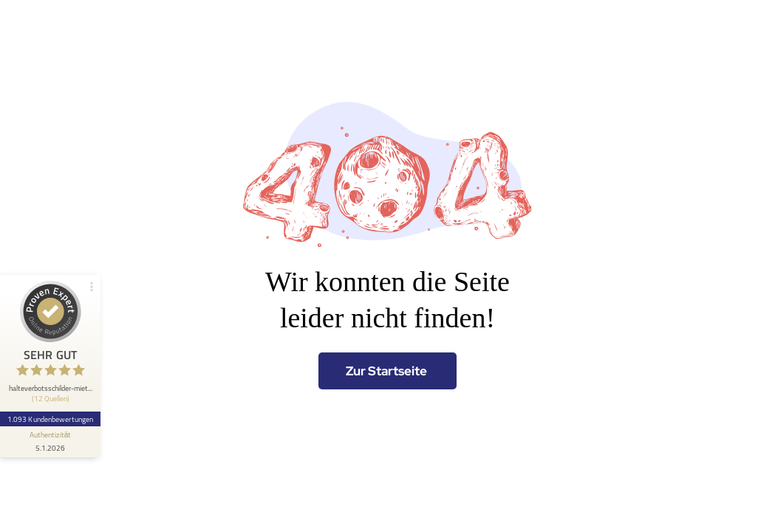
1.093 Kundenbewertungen (50, 419)
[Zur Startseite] (387, 371)
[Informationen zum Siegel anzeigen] (50, 442)
